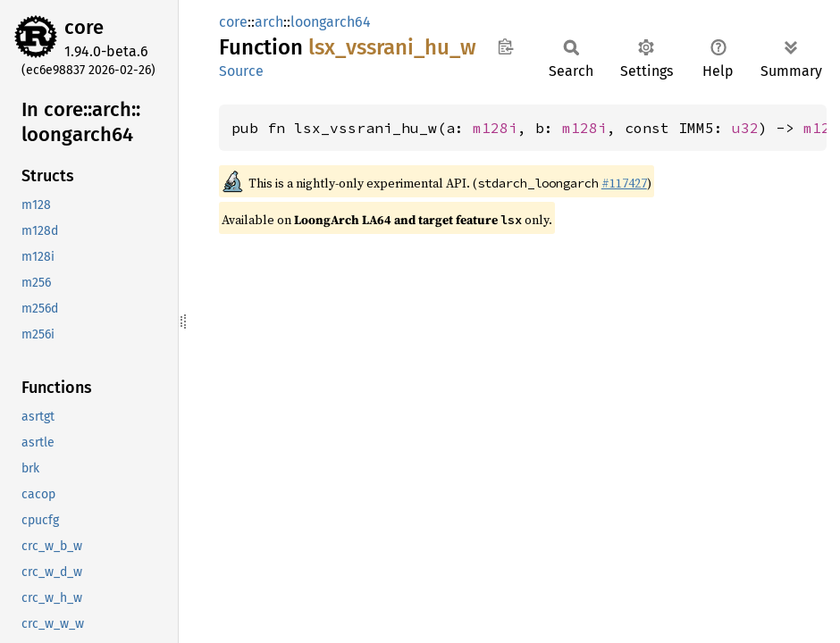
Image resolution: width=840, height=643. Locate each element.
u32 (745, 128)
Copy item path (505, 46)
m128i (495, 128)
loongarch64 (331, 22)
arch (269, 22)
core (84, 27)
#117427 (624, 183)
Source (241, 71)
